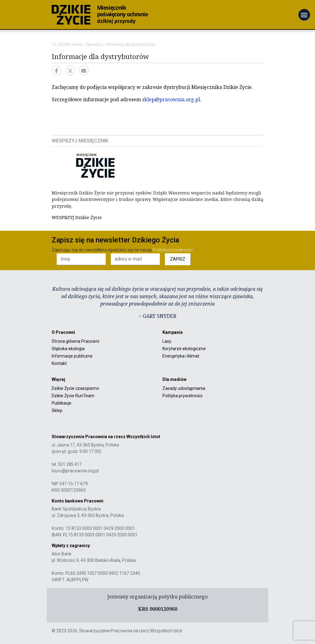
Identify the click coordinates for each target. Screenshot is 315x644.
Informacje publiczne (72, 356)
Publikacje (62, 403)
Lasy (167, 341)
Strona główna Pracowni (76, 341)
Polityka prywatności (182, 396)
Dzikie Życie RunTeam (73, 396)
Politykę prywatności (173, 250)
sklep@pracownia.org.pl (171, 99)
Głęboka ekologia (68, 349)
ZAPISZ (178, 259)
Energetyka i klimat (181, 356)
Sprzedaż (94, 45)
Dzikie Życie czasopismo (75, 388)
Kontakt (59, 363)
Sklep (57, 410)
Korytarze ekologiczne (184, 349)
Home (77, 45)
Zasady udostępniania (184, 388)
